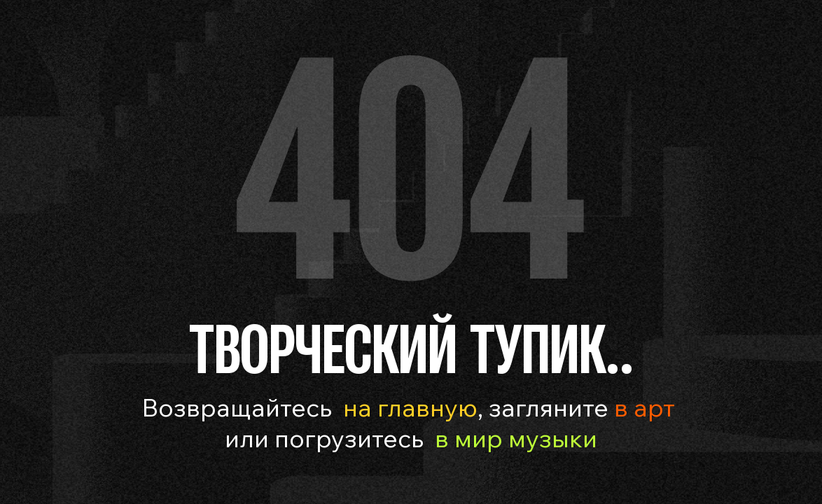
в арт (642, 407)
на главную (410, 407)
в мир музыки (516, 438)
